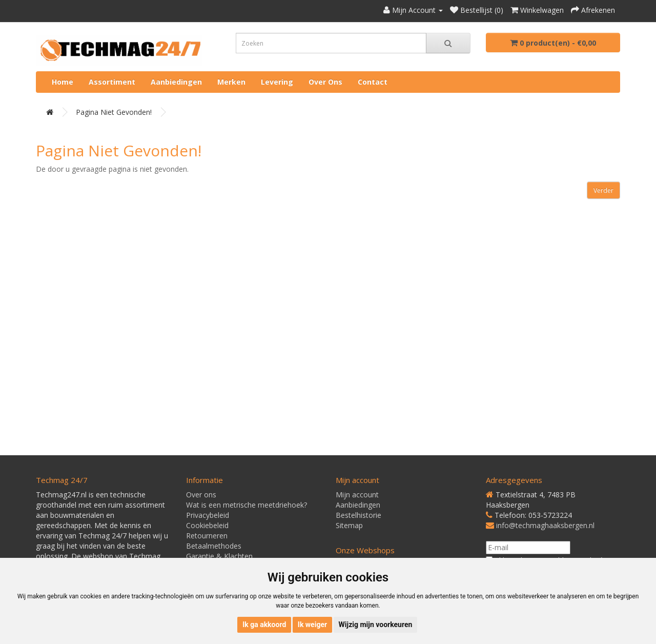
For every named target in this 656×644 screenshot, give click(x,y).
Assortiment (112, 82)
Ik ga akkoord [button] (264, 625)
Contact (373, 82)
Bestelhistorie (358, 515)
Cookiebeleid (207, 525)
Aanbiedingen (176, 82)
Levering (277, 82)
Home (63, 82)
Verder (603, 190)
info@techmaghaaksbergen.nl (545, 525)
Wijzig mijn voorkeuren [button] (376, 625)
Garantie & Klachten (219, 556)
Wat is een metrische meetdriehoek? (247, 505)
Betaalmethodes (214, 546)
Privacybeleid (208, 515)
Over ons (325, 82)
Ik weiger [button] (312, 625)
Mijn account (357, 495)
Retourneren (207, 536)
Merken (231, 82)
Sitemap (349, 525)
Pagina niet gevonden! (114, 112)
